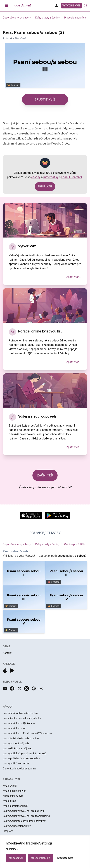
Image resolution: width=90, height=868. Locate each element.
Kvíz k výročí (10, 786)
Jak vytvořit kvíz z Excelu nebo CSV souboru (27, 733)
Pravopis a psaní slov (76, 18)
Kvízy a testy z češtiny (48, 18)
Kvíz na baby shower (14, 791)
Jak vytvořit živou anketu (17, 764)
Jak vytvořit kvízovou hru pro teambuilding (26, 816)
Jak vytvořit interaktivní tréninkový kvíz (24, 821)
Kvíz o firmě (9, 801)
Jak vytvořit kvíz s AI (14, 728)
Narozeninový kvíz (13, 796)
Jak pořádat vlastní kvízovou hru (21, 738)
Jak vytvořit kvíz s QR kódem (19, 723)
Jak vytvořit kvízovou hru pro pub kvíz (24, 811)
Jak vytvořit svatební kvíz (17, 826)
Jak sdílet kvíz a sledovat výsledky (22, 718)
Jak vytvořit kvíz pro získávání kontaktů (25, 753)
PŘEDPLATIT (45, 187)
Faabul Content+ (72, 177)
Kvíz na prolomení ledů (16, 806)
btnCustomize (65, 858)
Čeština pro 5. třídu (75, 544)
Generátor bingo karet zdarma (19, 769)
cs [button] (85, 6)
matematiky (51, 177)
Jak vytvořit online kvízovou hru (20, 713)
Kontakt (7, 653)
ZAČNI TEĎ (45, 475)
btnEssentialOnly (40, 858)
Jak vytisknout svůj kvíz (16, 743)
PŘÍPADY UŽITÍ (11, 779)
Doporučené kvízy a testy (17, 18)
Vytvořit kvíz (71, 6)
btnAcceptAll (16, 858)
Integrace (8, 831)
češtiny (36, 177)
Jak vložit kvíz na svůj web (17, 748)
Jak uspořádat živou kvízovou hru (21, 758)
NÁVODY (8, 707)
